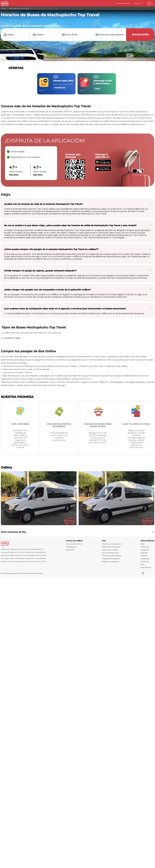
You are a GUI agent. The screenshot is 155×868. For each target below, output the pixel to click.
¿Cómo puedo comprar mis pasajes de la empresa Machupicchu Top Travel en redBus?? (51, 249)
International (146, 567)
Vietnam (144, 556)
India (143, 544)
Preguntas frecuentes (111, 559)
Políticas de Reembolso (112, 556)
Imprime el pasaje (123, 3)
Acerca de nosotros (74, 544)
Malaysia (144, 553)
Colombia (145, 562)
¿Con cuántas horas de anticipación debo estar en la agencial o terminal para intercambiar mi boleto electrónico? (65, 309)
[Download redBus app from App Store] (103, 170)
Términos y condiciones (112, 544)
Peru (143, 564)
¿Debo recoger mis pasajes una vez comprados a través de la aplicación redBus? (47, 290)
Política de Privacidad (111, 547)
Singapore (145, 550)
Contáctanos (71, 547)
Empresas (70, 550)
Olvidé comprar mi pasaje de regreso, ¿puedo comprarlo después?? (40, 271)
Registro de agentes (110, 562)
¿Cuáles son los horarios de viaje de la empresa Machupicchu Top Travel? (43, 204)
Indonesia (145, 547)
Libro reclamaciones (110, 553)
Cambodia (145, 559)
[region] (78, 84)
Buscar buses (140, 35)
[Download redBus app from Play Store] (103, 164)
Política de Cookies (110, 550)
